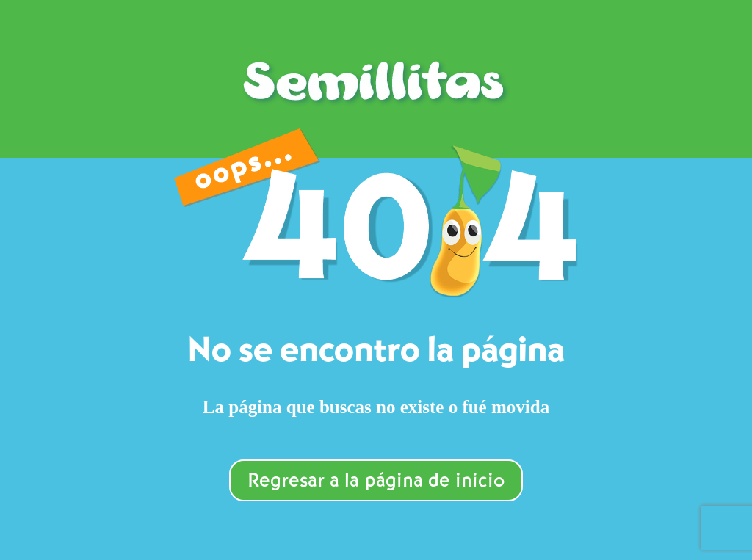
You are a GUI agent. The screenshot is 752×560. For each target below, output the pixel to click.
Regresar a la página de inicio (376, 481)
